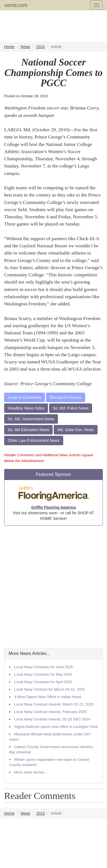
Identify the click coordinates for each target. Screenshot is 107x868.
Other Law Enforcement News (34, 440)
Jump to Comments (25, 397)
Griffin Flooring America (54, 507)
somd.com (16, 5)
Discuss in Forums (66, 397)
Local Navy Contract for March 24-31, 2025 (49, 689)
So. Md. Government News (31, 419)
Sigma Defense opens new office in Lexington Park (56, 727)
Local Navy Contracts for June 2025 (44, 667)
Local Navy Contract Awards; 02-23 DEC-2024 (52, 719)
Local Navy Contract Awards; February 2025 (50, 712)
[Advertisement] (53, 587)
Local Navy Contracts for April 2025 (43, 682)
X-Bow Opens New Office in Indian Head (48, 697)
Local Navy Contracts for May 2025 (43, 674)
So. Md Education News (28, 430)
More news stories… (31, 772)
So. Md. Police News (71, 408)
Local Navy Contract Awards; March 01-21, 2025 (54, 704)
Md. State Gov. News (76, 430)
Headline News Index (26, 408)
